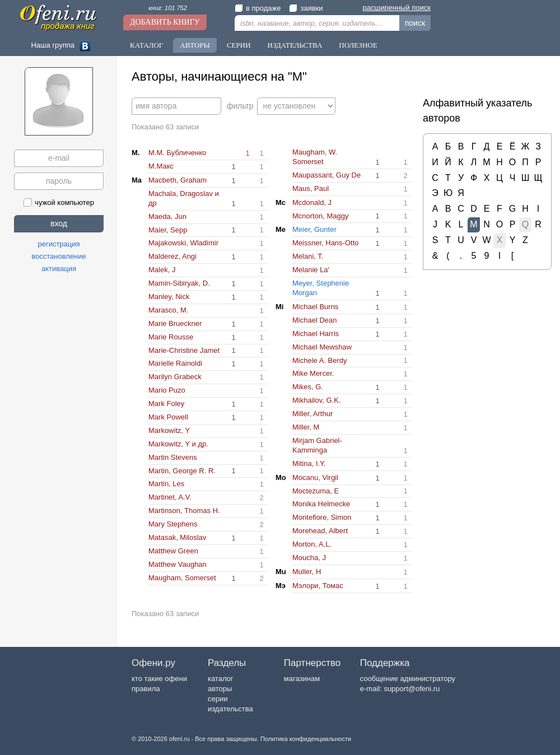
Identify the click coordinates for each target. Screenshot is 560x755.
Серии (239, 45)
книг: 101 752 (168, 8)
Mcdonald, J (312, 202)
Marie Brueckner (175, 323)
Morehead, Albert (320, 531)
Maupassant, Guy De (326, 175)
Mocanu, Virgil (315, 477)
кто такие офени (159, 679)
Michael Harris (316, 334)
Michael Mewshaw (322, 347)
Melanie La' (311, 270)
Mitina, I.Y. (309, 463)
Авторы (195, 45)
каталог (221, 679)
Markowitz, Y (169, 430)
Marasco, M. (169, 310)
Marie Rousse (171, 337)
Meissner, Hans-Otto (326, 243)
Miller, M (306, 427)
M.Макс (161, 166)
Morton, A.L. (312, 544)
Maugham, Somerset (182, 578)
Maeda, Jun (167, 216)
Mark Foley (166, 404)
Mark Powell (168, 417)
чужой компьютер (59, 202)
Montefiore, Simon (322, 517)
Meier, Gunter (314, 229)
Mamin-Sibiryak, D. (179, 283)
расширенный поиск (397, 8)
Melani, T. (308, 256)
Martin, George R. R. (182, 471)
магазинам (302, 679)
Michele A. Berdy (320, 360)
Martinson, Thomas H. (184, 511)
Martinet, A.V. (170, 497)
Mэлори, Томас (318, 586)
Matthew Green (173, 551)
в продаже (258, 8)
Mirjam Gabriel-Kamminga (317, 445)
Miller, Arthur (312, 414)
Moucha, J (309, 558)
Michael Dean (315, 320)
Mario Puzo (167, 390)
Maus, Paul (311, 188)
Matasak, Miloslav (177, 537)
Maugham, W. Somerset (315, 157)
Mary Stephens (173, 524)
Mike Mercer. (313, 373)
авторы (220, 689)
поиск (415, 23)
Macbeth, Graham (178, 180)
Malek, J (162, 270)
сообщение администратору (408, 679)
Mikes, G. (308, 387)
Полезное (358, 45)
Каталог (146, 45)
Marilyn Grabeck (175, 377)
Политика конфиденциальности (306, 739)
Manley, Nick (169, 297)
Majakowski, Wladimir (183, 243)
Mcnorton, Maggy (320, 216)
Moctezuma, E (316, 491)
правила (146, 689)
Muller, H (307, 572)
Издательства (295, 45)
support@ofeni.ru (412, 689)
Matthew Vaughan (178, 564)
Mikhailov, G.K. (316, 400)
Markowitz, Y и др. (178, 444)
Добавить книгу (165, 22)
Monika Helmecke (321, 504)
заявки (306, 8)
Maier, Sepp (168, 230)
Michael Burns (315, 307)
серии (218, 699)
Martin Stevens (173, 457)
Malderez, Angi (172, 256)
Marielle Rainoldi (175, 363)
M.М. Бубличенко (177, 153)
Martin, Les (166, 484)
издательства (230, 709)
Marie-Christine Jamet (184, 350)
